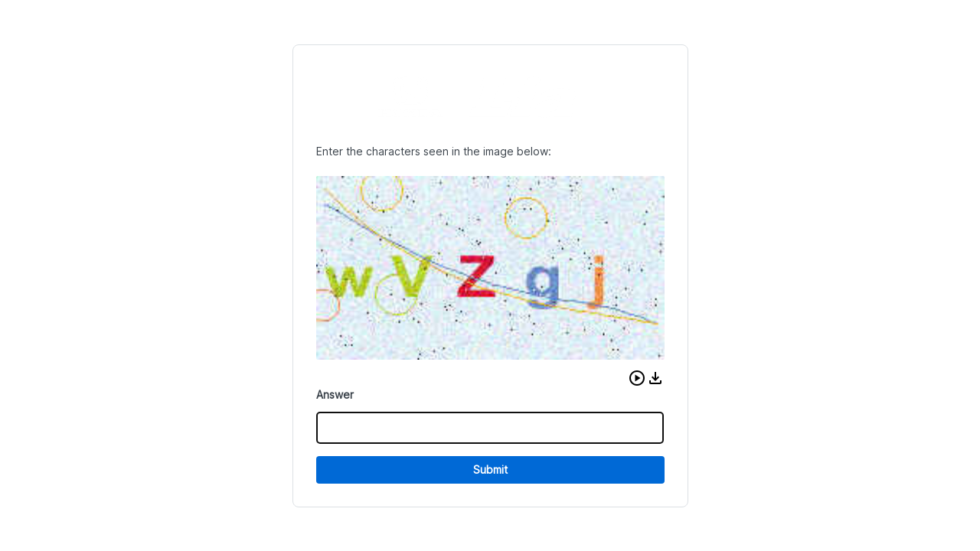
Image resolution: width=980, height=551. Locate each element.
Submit (490, 469)
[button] (637, 378)
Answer (335, 395)
